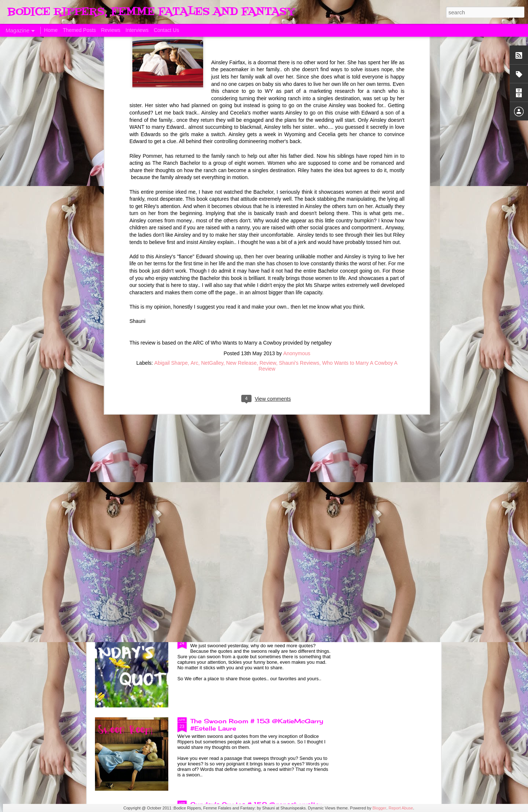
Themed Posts (79, 30)
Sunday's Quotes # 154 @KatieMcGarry (255, 471)
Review (268, 179)
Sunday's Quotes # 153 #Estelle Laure (253, 638)
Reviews (111, 30)
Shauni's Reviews (299, 179)
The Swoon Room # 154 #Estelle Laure (254, 554)
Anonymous (297, 169)
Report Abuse (401, 808)
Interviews (137, 30)
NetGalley (212, 179)
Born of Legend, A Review (232, 388)
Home (51, 30)
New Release (241, 179)
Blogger (379, 808)
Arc (195, 179)
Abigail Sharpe (171, 179)
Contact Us (166, 30)
